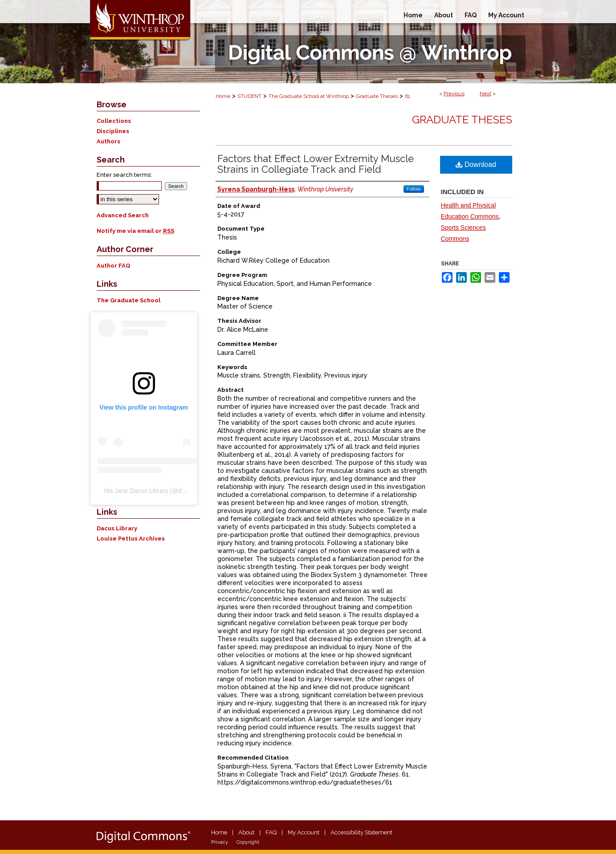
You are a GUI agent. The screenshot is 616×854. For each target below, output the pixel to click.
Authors (108, 141)
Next (485, 94)
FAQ (271, 832)
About (246, 832)
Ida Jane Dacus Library (136, 491)
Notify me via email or (135, 231)
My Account (304, 832)
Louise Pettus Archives (131, 539)
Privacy (220, 842)
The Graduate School (129, 300)
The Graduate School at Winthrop (309, 96)
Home (223, 96)
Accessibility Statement (361, 832)
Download (476, 165)
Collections (114, 121)
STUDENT (249, 96)
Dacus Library (117, 528)
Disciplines (113, 131)
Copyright (248, 842)
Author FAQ (114, 266)
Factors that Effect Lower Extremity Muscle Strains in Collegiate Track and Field (316, 164)
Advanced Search (123, 215)
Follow (414, 189)
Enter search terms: (124, 175)
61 (408, 96)
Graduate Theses (377, 96)
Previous (454, 94)
